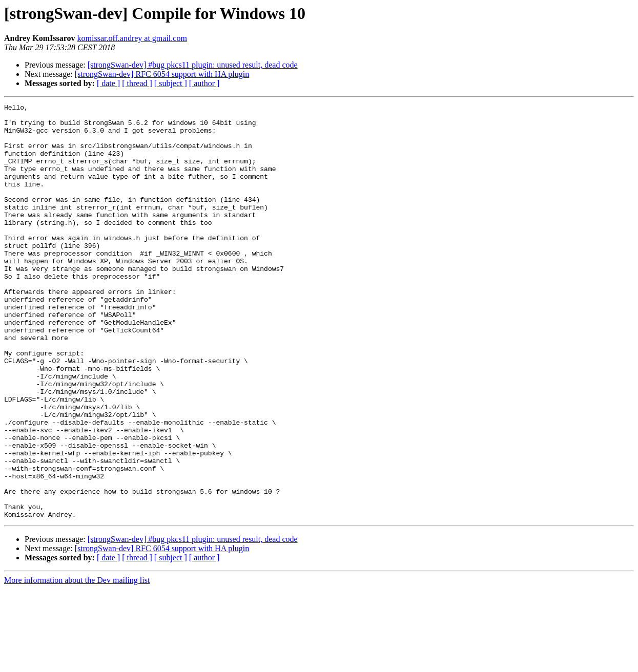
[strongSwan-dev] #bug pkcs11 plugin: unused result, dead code (193, 65)
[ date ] (108, 83)
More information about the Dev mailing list (77, 663)
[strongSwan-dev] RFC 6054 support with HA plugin (162, 74)
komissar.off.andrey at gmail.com (132, 38)
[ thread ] (137, 83)
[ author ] (204, 83)
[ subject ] (171, 83)
